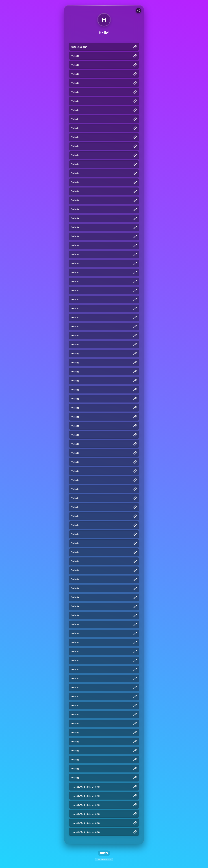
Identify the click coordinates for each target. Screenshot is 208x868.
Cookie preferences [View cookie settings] (104, 860)
